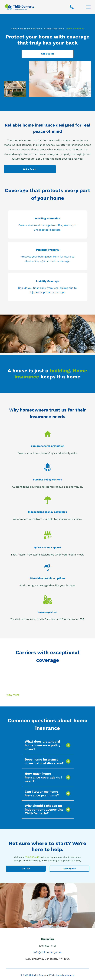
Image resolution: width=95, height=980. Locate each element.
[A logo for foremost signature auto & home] (68, 672)
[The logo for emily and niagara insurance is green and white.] (27, 689)
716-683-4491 (33, 857)
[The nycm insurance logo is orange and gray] (27, 672)
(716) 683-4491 (48, 946)
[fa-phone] (72, 9)
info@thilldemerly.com (48, 952)
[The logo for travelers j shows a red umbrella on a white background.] (68, 680)
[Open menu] (88, 7)
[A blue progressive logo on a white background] (68, 689)
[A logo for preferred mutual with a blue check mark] (27, 680)
